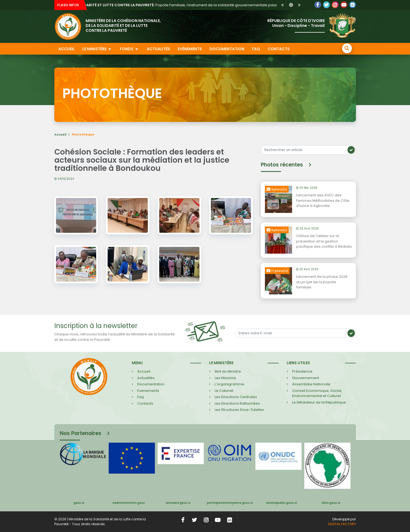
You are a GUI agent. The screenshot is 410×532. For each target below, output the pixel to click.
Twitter (326, 5)
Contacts (279, 49)
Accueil (67, 49)
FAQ (256, 49)
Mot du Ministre (228, 371)
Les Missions (225, 378)
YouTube (344, 5)
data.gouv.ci (331, 503)
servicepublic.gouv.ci (281, 503)
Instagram (206, 520)
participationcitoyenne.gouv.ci (230, 503)
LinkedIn (335, 5)
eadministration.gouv (129, 503)
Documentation (227, 49)
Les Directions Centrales (236, 397)
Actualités (158, 49)
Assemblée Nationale (311, 384)
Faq (140, 397)
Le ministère (97, 49)
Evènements (190, 49)
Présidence (302, 371)
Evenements (148, 391)
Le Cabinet (224, 391)
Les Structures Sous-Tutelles (239, 410)
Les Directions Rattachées (237, 403)
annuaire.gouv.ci (178, 503)
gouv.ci (79, 503)
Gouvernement (306, 378)
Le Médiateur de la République (319, 402)
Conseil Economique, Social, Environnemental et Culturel (317, 393)
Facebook (318, 5)
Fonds (129, 49)
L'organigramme (229, 384)
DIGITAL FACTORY (342, 524)
